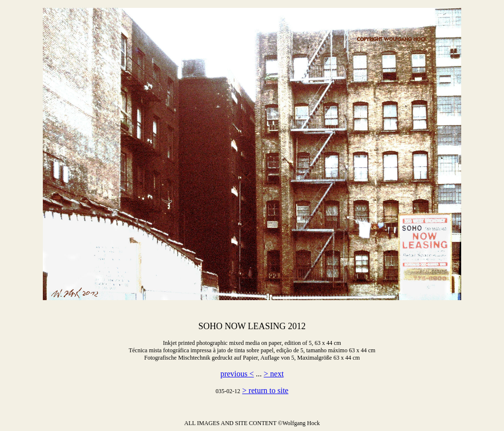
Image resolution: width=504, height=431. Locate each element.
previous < (237, 374)
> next (274, 374)
